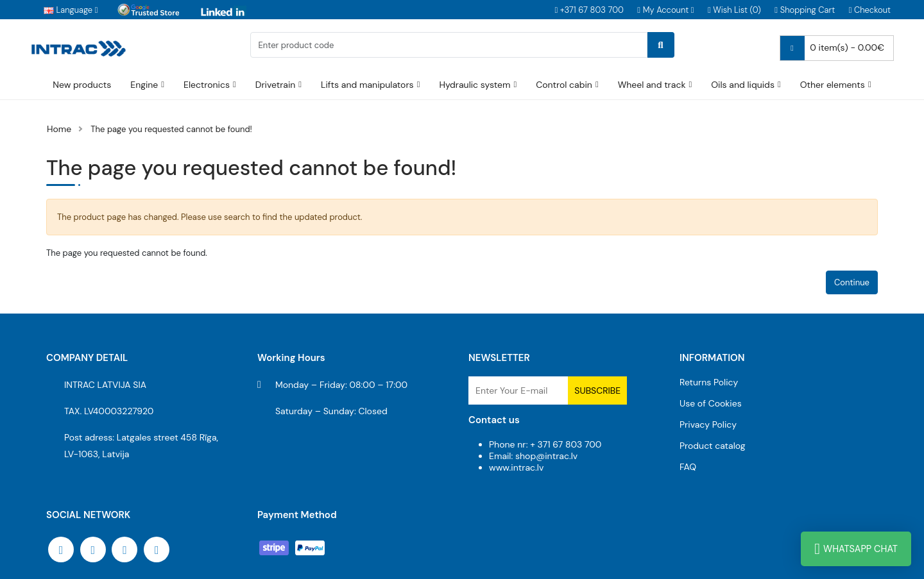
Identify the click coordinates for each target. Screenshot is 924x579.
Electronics (207, 85)
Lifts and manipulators (367, 85)
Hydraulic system (475, 85)
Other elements (833, 85)
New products (82, 85)
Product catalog (713, 446)
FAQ (688, 467)
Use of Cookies (711, 403)
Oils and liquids (743, 85)
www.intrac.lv (516, 467)
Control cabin (564, 85)
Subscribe (597, 390)
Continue (852, 282)
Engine (144, 85)
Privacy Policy (708, 424)
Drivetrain (276, 85)
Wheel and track (652, 85)
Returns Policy (709, 382)
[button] (665, 10)
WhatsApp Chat (856, 549)
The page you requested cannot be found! (171, 129)
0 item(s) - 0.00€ (832, 48)
